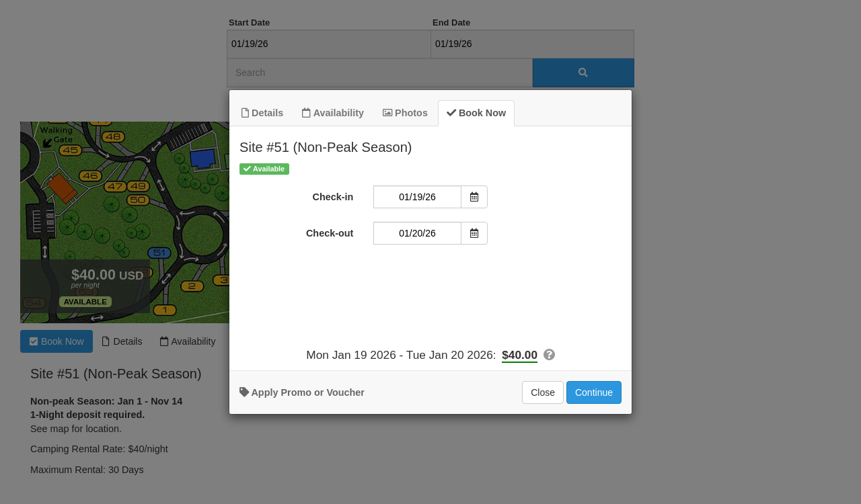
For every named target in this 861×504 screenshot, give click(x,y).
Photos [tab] (405, 112)
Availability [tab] (333, 112)
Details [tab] (262, 112)
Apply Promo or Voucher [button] (302, 392)
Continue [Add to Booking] (594, 392)
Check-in (333, 196)
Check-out (330, 233)
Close (543, 392)
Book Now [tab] (476, 112)
